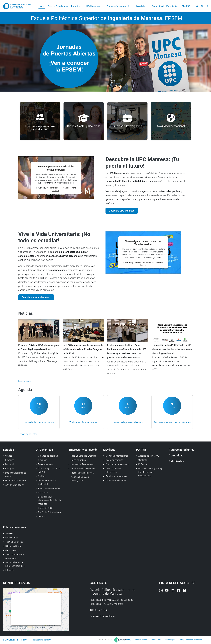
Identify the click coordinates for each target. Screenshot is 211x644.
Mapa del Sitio (141, 640)
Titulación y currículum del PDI (49, 470)
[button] (82, 6)
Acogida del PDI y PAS (149, 456)
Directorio (43, 460)
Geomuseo (10, 550)
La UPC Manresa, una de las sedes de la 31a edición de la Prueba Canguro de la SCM (83, 349)
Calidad (42, 476)
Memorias (43, 493)
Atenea (9, 533)
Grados (9, 456)
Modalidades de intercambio (113, 470)
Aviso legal (170, 640)
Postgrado (10, 468)
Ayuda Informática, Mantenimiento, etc (14, 564)
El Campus (143, 464)
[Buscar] (207, 6)
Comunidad (158, 6)
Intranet (9, 570)
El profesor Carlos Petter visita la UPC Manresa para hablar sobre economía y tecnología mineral (172, 349)
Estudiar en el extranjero (117, 476)
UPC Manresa (93, 6)
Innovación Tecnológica (82, 464)
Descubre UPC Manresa (122, 211)
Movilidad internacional (117, 456)
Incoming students (114, 460)
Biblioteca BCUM (13, 546)
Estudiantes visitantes (116, 480)
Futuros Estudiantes (58, 6)
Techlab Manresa (14, 542)
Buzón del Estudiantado (49, 512)
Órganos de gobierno (48, 456)
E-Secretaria (11, 538)
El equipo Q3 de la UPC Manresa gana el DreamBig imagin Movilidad (39, 347)
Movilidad (141, 6)
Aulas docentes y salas (49, 488)
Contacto (143, 460)
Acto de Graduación (15, 485)
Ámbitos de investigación (83, 468)
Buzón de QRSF (45, 508)
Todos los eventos (28, 434)
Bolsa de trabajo (79, 460)
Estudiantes (172, 6)
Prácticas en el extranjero (117, 464)
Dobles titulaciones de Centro (16, 475)
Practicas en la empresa (82, 473)
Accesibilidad (156, 640)
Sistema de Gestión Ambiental (47, 482)
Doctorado (10, 464)
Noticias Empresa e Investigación (80, 479)
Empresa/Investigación (118, 6)
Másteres (10, 460)
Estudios (76, 6)
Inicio (42, 6)
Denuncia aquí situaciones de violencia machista (49, 500)
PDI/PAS (186, 6)
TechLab (42, 517)
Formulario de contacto (102, 616)
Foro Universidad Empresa (83, 456)
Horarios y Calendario (15, 480)
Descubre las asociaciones (36, 297)
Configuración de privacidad (191, 640)
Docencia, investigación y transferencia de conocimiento (150, 472)
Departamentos (45, 464)
